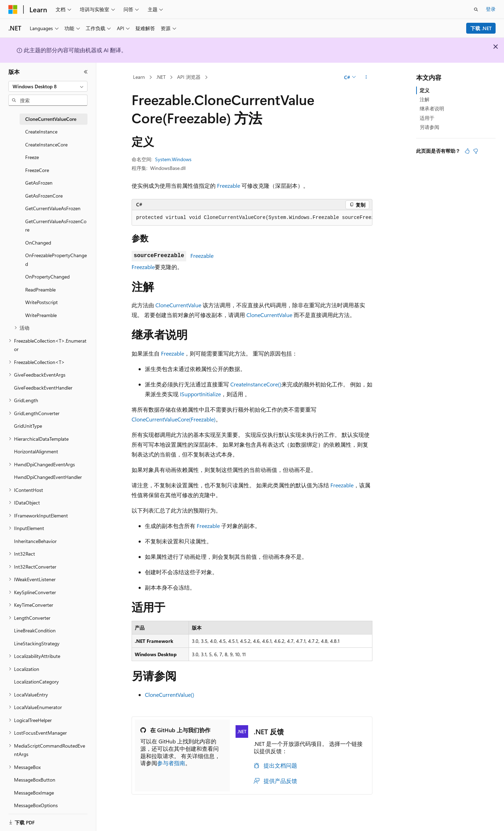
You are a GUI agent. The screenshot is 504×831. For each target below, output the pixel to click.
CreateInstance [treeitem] (41, 132)
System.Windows (173, 159)
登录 (491, 9)
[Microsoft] (13, 9)
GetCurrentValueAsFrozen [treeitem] (53, 208)
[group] (252, 218)
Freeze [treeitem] (32, 157)
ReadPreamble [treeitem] (40, 290)
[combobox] (48, 87)
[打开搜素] (476, 9)
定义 (425, 90)
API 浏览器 (189, 77)
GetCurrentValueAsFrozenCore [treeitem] (56, 226)
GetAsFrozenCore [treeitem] (44, 196)
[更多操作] (366, 77)
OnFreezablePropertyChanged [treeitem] (56, 260)
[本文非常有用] (467, 151)
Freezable (229, 186)
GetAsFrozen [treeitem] (39, 183)
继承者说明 (432, 108)
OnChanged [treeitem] (38, 243)
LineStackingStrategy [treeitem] (37, 643)
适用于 (427, 118)
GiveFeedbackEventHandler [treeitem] (43, 388)
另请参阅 (429, 127)
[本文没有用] (476, 151)
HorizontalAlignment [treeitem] (36, 451)
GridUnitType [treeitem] (28, 426)
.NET (161, 77)
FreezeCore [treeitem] (37, 170)
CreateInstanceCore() (256, 384)
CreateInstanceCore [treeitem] (46, 145)
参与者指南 (171, 763)
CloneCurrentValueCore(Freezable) (174, 419)
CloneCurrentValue (178, 305)
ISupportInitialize (200, 394)
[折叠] (86, 72)
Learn (139, 77)
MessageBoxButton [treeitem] (35, 780)
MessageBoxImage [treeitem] (34, 793)
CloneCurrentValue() (170, 695)
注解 (425, 99)
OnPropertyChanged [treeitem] (47, 277)
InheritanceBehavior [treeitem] (35, 541)
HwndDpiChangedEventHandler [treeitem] (48, 477)
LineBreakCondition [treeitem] (35, 630)
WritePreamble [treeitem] (41, 315)
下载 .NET (481, 28)
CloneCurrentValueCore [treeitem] (51, 119)
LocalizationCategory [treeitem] (36, 682)
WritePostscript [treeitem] (41, 302)
